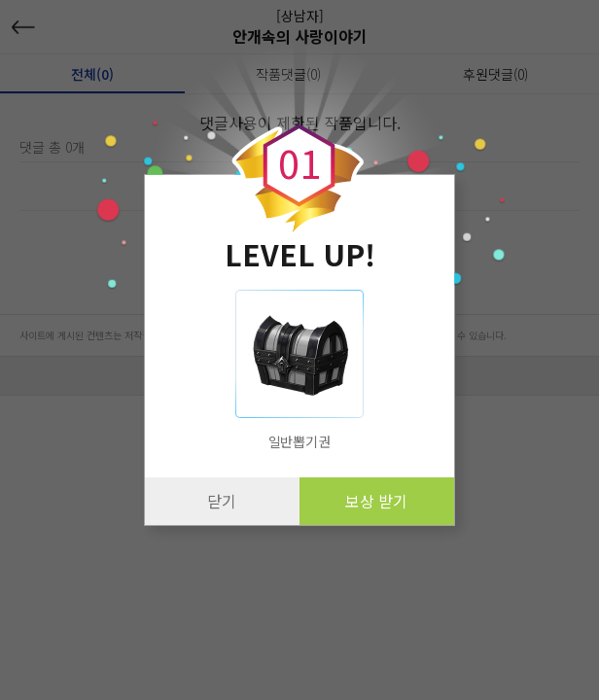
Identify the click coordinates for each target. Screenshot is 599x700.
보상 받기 (376, 501)
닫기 (222, 501)
